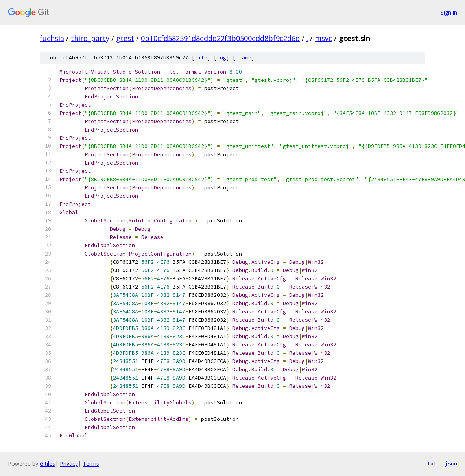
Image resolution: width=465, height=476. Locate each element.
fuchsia (52, 38)
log (221, 58)
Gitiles (47, 464)
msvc (323, 38)
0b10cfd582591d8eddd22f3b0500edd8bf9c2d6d (220, 38)
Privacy (69, 464)
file (201, 58)
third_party (90, 38)
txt (432, 463)
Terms (91, 464)
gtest (125, 38)
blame (244, 58)
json (451, 463)
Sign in (449, 12)
